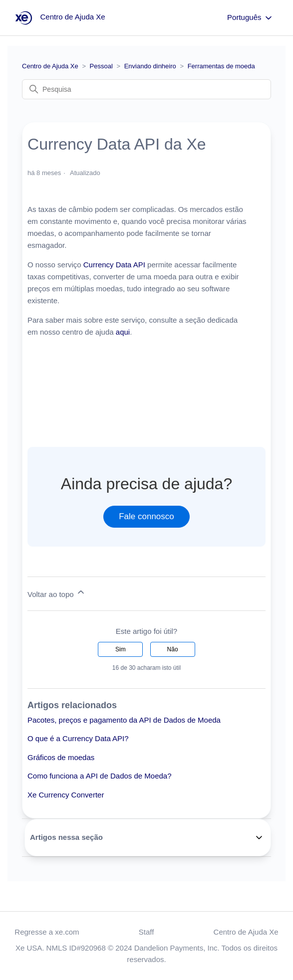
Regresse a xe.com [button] (47, 932)
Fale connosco (146, 516)
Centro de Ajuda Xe (50, 66)
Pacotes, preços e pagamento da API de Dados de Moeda (124, 720)
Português (250, 18)
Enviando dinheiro (150, 66)
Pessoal (101, 66)
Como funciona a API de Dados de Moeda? (100, 776)
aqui (123, 332)
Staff (146, 932)
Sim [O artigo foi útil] (121, 649)
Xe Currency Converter (66, 795)
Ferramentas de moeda (221, 66)
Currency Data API (114, 265)
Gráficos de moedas (61, 757)
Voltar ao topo (57, 593)
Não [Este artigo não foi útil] (173, 649)
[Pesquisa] (146, 89)
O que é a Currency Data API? (78, 738)
